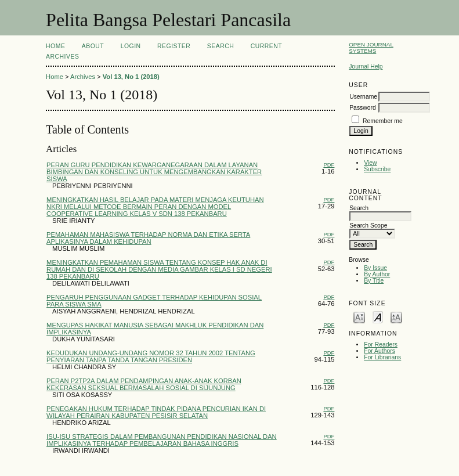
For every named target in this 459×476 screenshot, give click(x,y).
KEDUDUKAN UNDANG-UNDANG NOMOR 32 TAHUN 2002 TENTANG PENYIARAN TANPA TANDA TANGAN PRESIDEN (151, 356)
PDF (329, 165)
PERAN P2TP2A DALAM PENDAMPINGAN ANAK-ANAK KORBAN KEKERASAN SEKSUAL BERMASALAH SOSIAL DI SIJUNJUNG (144, 384)
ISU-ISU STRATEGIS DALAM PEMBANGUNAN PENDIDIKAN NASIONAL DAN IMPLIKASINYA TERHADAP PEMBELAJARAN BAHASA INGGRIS (162, 440)
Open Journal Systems (371, 48)
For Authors (380, 351)
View (370, 163)
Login (131, 46)
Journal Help (366, 66)
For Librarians (382, 357)
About (93, 46)
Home (55, 46)
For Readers (381, 345)
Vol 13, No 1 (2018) (131, 77)
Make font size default (378, 317)
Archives (62, 57)
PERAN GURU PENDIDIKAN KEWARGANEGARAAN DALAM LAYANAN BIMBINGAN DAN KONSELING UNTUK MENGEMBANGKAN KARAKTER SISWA (154, 172)
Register (174, 46)
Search (221, 46)
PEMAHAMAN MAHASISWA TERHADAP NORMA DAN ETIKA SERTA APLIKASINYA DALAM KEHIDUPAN (148, 238)
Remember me (383, 121)
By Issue (375, 268)
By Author (377, 274)
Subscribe (377, 169)
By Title (374, 281)
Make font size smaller (359, 317)
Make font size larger (396, 317)
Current (266, 46)
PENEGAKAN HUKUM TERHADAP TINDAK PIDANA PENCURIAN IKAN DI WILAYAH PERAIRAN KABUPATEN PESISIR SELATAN (156, 412)
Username (363, 97)
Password (363, 108)
